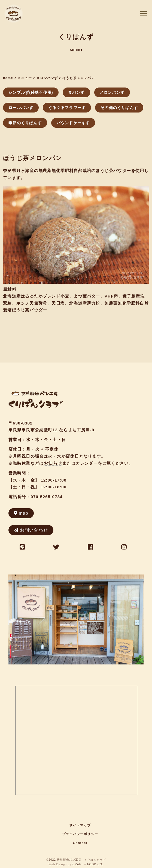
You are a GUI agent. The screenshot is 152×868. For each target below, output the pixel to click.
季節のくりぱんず (25, 123)
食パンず (76, 92)
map (21, 513)
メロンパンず (112, 92)
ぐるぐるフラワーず (67, 108)
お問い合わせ (31, 530)
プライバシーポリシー (80, 834)
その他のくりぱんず (119, 108)
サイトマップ (80, 825)
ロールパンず (21, 108)
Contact (80, 843)
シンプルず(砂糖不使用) (31, 92)
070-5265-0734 (46, 497)
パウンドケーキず (73, 123)
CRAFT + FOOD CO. (88, 864)
